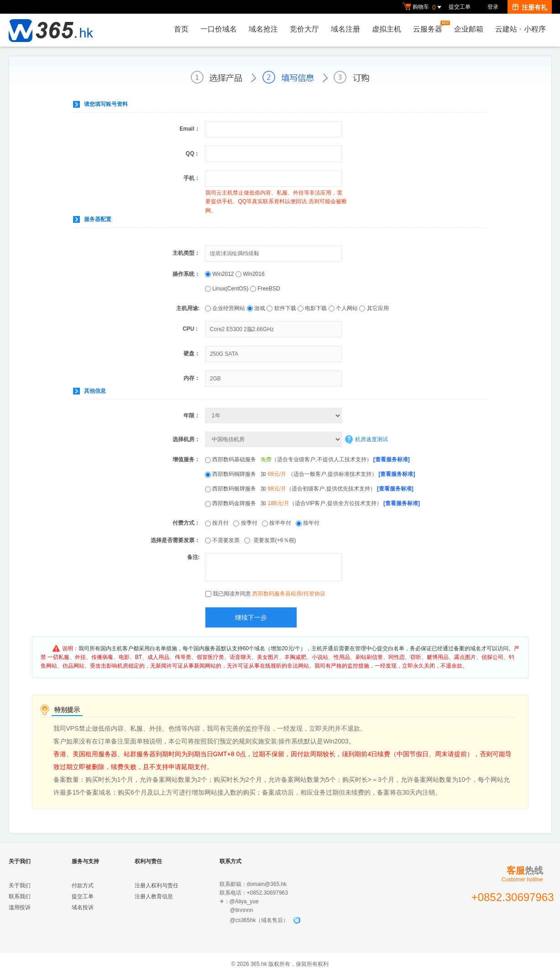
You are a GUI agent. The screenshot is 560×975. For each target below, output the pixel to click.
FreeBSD (265, 289)
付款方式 (83, 885)
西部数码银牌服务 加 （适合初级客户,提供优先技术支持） (309, 489)
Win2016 (250, 274)
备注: (194, 557)
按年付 (309, 523)
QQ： (193, 153)
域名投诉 (83, 907)
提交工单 (460, 7)
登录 (493, 7)
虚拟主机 (387, 29)
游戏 (256, 308)
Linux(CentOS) (228, 289)
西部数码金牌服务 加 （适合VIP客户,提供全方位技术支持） (312, 503)
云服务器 (430, 27)
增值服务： (186, 459)
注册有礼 (530, 7)
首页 (181, 29)
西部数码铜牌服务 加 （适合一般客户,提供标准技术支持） (310, 474)
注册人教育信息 (154, 896)
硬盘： (192, 353)
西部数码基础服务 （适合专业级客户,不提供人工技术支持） (307, 459)
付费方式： (186, 523)
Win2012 (220, 274)
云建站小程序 (520, 29)
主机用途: (188, 308)
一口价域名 (219, 29)
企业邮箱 (469, 29)
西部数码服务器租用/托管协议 (289, 594)
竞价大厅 (304, 29)
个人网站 (343, 308)
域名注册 (345, 29)
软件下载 (281, 308)
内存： (192, 378)
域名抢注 (263, 29)
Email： (189, 129)
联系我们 (20, 896)
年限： (192, 416)
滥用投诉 (20, 907)
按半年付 (279, 523)
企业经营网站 (225, 308)
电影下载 (312, 308)
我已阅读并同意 (269, 594)
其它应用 (374, 308)
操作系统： (186, 274)
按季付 (247, 523)
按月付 (219, 523)
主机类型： (186, 253)
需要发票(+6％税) (272, 540)
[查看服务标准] (392, 459)
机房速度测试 (372, 439)
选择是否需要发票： (175, 540)
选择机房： (186, 439)
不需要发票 (225, 540)
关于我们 (20, 885)
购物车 (423, 7)
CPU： (191, 329)
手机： (192, 178)
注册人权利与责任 (157, 885)
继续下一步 (251, 617)
